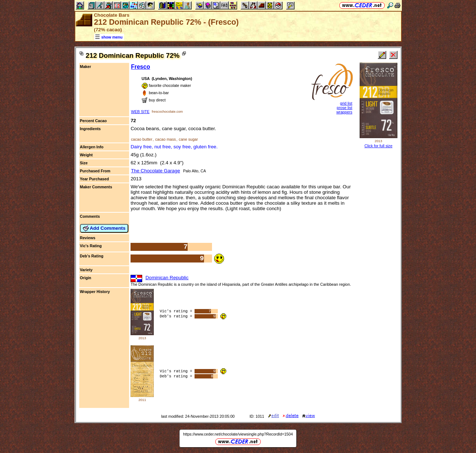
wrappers (344, 112)
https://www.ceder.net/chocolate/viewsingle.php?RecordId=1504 (238, 434)
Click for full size (378, 146)
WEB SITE (140, 112)
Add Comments (104, 228)
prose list (345, 108)
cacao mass (166, 139)
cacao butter (142, 139)
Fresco (140, 67)
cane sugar (189, 139)
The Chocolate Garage (155, 171)
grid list (346, 103)
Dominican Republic (167, 278)
